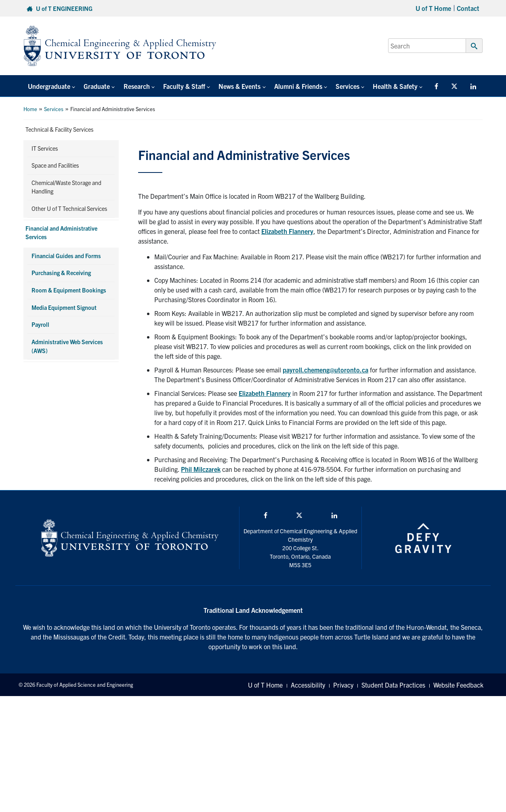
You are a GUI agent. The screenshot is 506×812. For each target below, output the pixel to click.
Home (30, 109)
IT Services (45, 148)
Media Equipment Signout (64, 307)
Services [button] (333, 86)
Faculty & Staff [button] (176, 86)
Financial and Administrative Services (61, 233)
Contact (468, 8)
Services (54, 109)
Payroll (40, 324)
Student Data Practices (393, 685)
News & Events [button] (230, 86)
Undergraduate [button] (48, 86)
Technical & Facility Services (59, 129)
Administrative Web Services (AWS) (67, 346)
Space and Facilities (55, 165)
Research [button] (131, 86)
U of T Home (433, 8)
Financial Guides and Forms (66, 256)
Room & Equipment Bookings (69, 290)
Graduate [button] (93, 86)
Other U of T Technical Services (69, 208)
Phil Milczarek (201, 469)
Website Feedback (458, 685)
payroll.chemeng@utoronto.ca (325, 370)
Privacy (343, 685)
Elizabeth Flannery (287, 231)
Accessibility (308, 685)
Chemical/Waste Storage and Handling (66, 187)
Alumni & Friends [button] (286, 86)
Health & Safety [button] (379, 86)
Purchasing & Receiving (61, 273)
